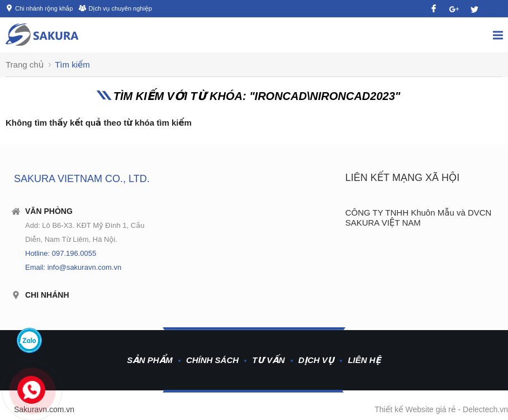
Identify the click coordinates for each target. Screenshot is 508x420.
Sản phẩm (150, 360)
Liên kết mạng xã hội (403, 178)
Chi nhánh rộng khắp (44, 8)
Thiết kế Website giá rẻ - (419, 409)
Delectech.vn (485, 409)
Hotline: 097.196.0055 (61, 253)
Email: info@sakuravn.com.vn (73, 267)
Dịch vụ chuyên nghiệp (120, 8)
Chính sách (212, 360)
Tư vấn (268, 360)
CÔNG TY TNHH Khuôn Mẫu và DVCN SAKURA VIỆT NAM (419, 218)
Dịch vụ (316, 360)
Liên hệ (364, 360)
